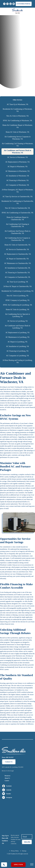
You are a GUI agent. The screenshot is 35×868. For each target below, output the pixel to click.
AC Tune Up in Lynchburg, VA (17, 282)
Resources (7, 776)
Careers (7, 781)
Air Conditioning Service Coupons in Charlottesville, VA (17, 239)
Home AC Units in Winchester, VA (18, 132)
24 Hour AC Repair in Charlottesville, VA (18, 286)
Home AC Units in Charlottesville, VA (17, 245)
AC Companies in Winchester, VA (17, 185)
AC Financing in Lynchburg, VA (17, 351)
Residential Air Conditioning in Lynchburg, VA (17, 291)
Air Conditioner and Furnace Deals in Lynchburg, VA (17, 327)
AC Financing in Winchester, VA (17, 180)
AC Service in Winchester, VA (17, 157)
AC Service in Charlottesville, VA (17, 249)
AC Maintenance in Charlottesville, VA (18, 263)
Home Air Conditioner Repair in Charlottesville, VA (17, 218)
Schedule (29, 722)
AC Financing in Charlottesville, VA (17, 273)
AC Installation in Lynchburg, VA (18, 346)
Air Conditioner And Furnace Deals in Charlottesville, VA (17, 232)
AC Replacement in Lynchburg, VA (17, 333)
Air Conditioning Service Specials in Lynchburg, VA (17, 315)
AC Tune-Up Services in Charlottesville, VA (17, 197)
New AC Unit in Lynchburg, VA (17, 296)
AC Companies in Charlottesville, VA (18, 277)
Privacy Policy (15, 851)
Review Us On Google (8, 771)
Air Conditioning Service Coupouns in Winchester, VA (18, 138)
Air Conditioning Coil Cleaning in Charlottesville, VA (17, 225)
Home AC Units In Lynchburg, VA (17, 310)
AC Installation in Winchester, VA (17, 176)
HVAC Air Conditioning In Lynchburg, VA (18, 305)
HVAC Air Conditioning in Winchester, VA (17, 121)
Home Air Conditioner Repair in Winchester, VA (17, 126)
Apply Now (18, 865)
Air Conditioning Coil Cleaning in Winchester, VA (17, 145)
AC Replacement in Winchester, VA (17, 162)
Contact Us (9, 762)
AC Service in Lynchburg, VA (17, 321)
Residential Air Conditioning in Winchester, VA (18, 110)
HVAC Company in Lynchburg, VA (17, 300)
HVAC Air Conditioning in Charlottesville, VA (17, 213)
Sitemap (24, 851)
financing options (5, 713)
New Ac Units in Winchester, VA (18, 116)
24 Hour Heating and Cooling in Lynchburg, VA (17, 361)
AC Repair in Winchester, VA (17, 167)
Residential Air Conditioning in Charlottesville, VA (17, 202)
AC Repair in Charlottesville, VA (17, 259)
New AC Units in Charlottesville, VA (17, 208)
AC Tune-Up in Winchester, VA (17, 104)
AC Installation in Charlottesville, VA (18, 268)
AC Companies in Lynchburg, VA (18, 356)
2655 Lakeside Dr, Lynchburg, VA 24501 (13, 767)
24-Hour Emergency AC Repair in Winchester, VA (18, 191)
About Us (7, 778)
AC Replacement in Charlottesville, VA (17, 254)
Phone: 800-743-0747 (8, 757)
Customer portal (24, 4)
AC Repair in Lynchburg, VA (17, 342)
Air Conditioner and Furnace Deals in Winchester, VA (17, 152)
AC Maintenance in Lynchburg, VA (17, 337)
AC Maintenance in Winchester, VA (17, 171)
